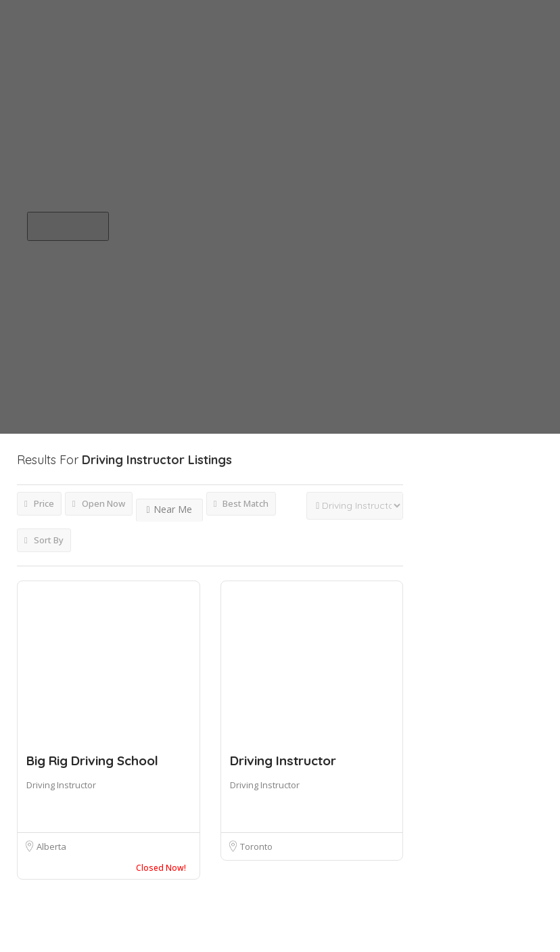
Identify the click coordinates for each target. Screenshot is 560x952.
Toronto (256, 846)
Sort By (44, 540)
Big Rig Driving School (92, 761)
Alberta (51, 846)
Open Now (99, 503)
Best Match (241, 503)
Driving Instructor (61, 785)
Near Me (169, 509)
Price (39, 503)
